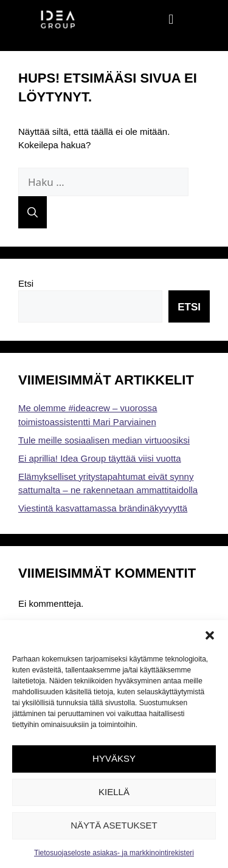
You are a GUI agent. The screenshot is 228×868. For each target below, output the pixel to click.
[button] (210, 635)
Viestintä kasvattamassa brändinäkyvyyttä (103, 508)
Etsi (26, 283)
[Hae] (33, 212)
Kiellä (114, 792)
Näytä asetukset (114, 825)
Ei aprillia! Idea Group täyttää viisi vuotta (100, 458)
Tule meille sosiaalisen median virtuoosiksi (104, 440)
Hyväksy (114, 758)
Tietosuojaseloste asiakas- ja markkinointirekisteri (114, 853)
